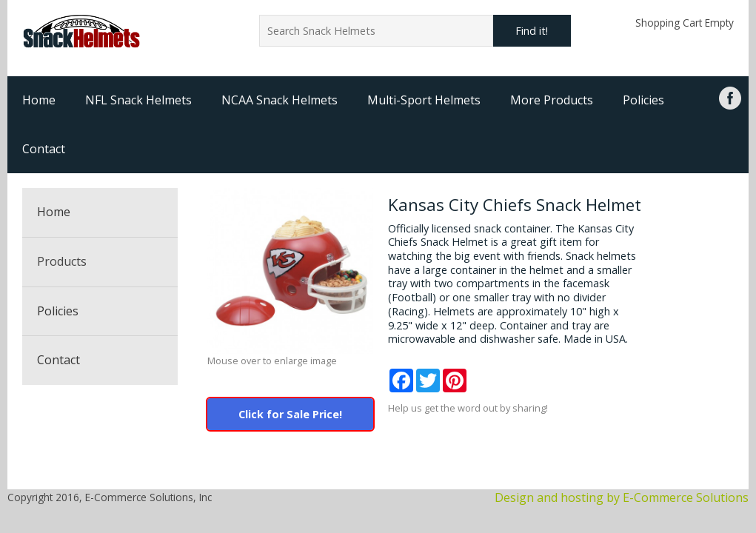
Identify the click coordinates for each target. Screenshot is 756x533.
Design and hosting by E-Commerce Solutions (622, 497)
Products (62, 261)
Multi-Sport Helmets (424, 100)
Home (39, 100)
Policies (643, 100)
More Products (552, 100)
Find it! (532, 31)
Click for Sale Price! (290, 414)
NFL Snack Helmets (138, 100)
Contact (44, 149)
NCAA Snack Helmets (280, 100)
